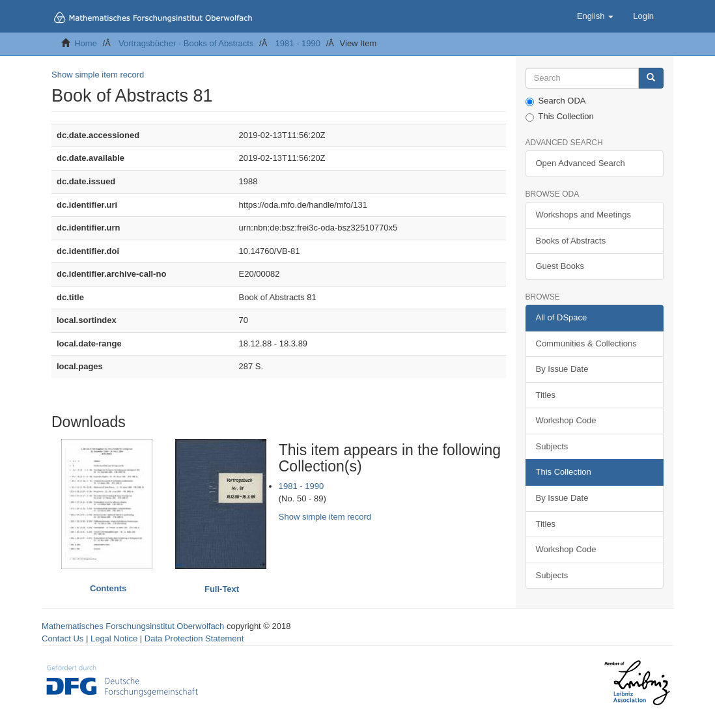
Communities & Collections (586, 343)
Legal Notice (114, 638)
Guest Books (560, 266)
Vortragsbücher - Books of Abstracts (186, 43)
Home (86, 43)
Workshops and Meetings (583, 215)
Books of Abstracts (571, 241)
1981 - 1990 (298, 43)
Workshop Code (566, 420)
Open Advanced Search (581, 163)
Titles (546, 395)
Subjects (552, 446)
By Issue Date (562, 369)
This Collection (560, 117)
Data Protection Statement (194, 638)
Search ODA (556, 101)
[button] (595, 16)
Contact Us (63, 638)
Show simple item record (98, 75)
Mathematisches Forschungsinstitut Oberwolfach (133, 626)
